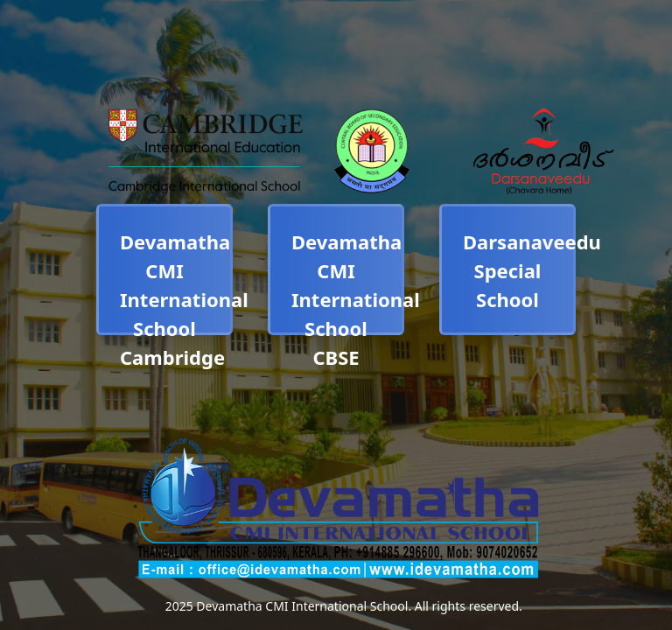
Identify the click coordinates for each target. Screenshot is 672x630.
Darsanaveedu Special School (532, 270)
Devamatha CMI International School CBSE (356, 299)
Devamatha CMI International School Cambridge (184, 299)
